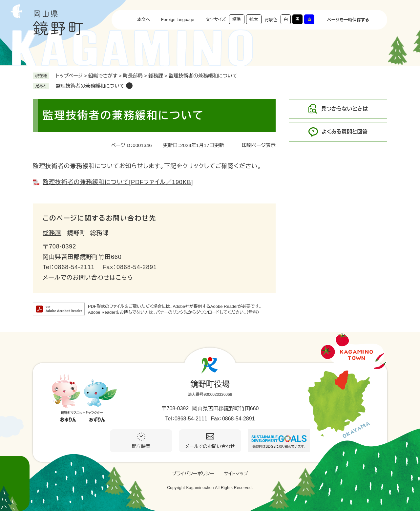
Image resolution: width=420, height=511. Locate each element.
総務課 (156, 76)
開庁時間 (141, 446)
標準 (237, 20)
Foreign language (178, 20)
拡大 (254, 20)
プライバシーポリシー (193, 474)
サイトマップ (236, 474)
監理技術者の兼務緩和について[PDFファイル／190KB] (118, 182)
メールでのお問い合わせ (210, 446)
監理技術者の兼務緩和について (90, 86)
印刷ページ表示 (259, 145)
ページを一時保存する (348, 20)
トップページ (69, 76)
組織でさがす (103, 76)
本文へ (144, 20)
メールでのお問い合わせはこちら (88, 278)
